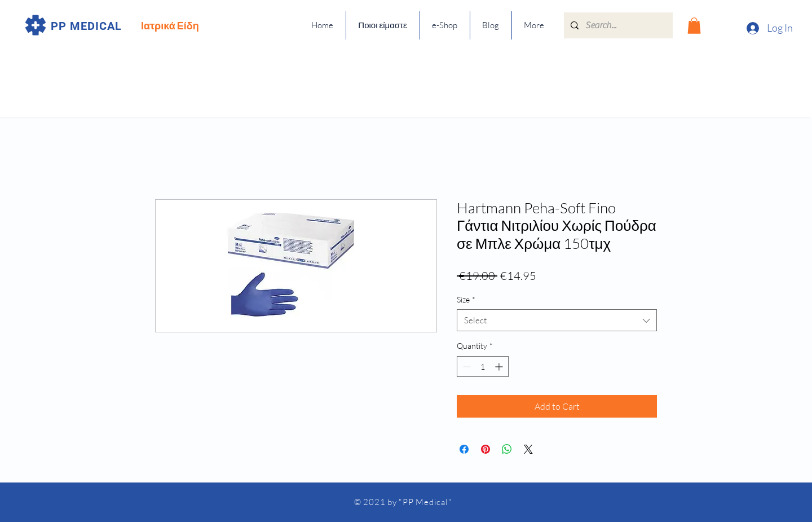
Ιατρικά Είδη (170, 25)
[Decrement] (465, 367)
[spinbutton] (483, 367)
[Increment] (500, 367)
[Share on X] (528, 449)
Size (466, 299)
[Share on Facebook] (464, 449)
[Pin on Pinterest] (486, 449)
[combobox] (557, 320)
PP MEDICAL (86, 26)
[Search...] (617, 25)
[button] (694, 26)
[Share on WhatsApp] (507, 449)
